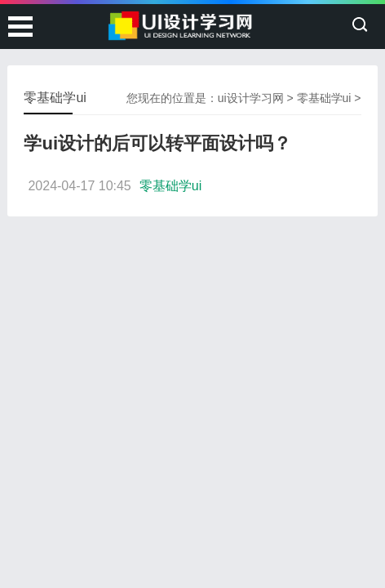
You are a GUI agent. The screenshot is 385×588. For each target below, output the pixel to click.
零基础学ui (324, 98)
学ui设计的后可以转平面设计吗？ (157, 143)
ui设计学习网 (251, 98)
